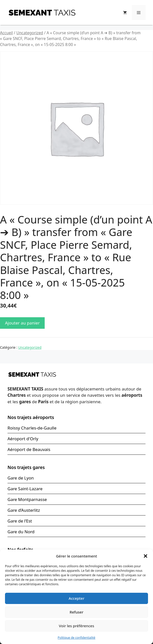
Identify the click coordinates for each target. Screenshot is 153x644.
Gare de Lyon (21, 478)
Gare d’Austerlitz (24, 510)
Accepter (76, 598)
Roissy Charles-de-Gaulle (32, 428)
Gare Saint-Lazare (25, 489)
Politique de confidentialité (76, 638)
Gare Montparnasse (27, 499)
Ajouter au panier (22, 323)
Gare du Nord (21, 532)
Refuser (76, 612)
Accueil (6, 33)
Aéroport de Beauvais (29, 449)
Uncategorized (30, 33)
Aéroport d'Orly (23, 439)
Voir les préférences (76, 626)
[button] (146, 556)
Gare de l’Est (20, 521)
